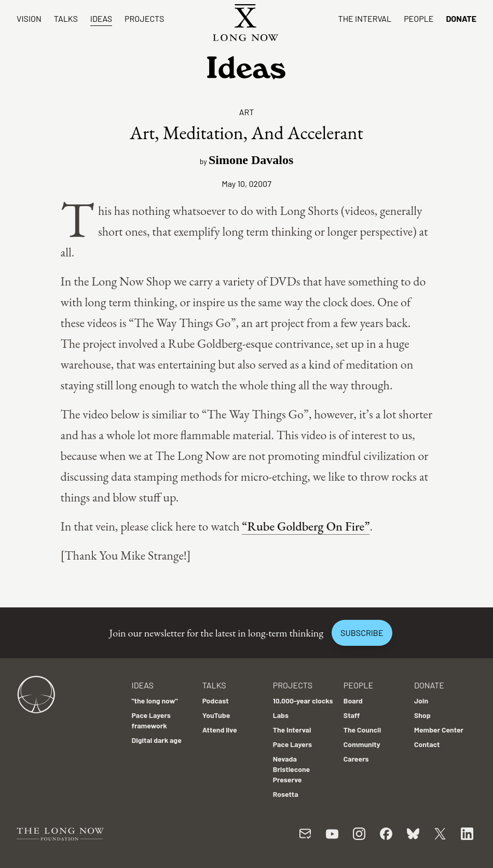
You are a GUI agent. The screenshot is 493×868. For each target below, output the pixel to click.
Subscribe (362, 633)
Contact (427, 744)
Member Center (439, 730)
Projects (144, 18)
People (419, 18)
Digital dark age (157, 740)
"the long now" (155, 701)
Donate (461, 18)
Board (353, 701)
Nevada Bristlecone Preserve (292, 769)
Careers (356, 759)
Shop (422, 715)
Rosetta (286, 794)
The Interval (365, 18)
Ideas (101, 18)
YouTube (216, 715)
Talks (66, 18)
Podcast (216, 701)
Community (362, 744)
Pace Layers (292, 744)
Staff (352, 715)
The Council (362, 730)
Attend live (220, 730)
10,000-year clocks (303, 701)
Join (421, 701)
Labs (281, 715)
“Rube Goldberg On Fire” (306, 526)
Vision (29, 18)
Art (247, 112)
